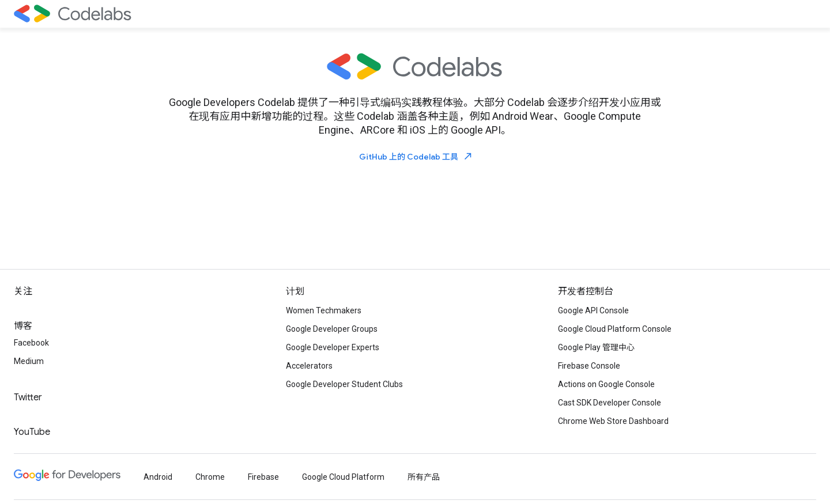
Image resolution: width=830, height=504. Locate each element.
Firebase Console (589, 366)
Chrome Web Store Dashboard (613, 421)
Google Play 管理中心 (596, 347)
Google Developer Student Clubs (344, 384)
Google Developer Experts (333, 347)
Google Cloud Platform (343, 477)
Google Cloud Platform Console (615, 329)
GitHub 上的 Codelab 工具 (416, 156)
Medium (29, 361)
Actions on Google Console (606, 384)
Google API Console (593, 310)
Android (158, 477)
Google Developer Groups (332, 329)
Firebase (263, 477)
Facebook (31, 343)
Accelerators (309, 366)
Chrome (210, 477)
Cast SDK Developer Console (610, 403)
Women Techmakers (324, 310)
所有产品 (424, 477)
